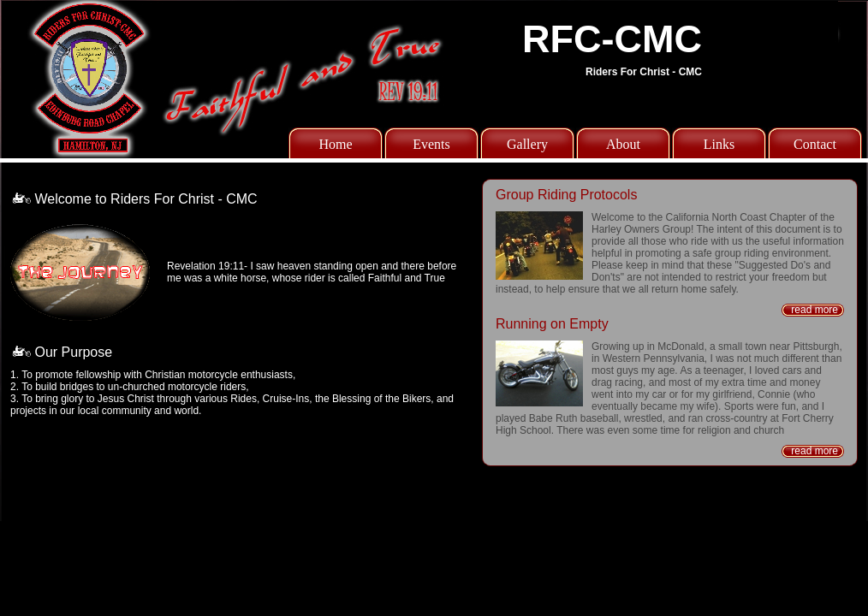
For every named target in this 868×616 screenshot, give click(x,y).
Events (431, 144)
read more (814, 310)
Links (719, 144)
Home (335, 144)
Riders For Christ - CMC (644, 72)
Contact (815, 144)
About (623, 144)
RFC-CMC (612, 39)
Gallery (527, 144)
